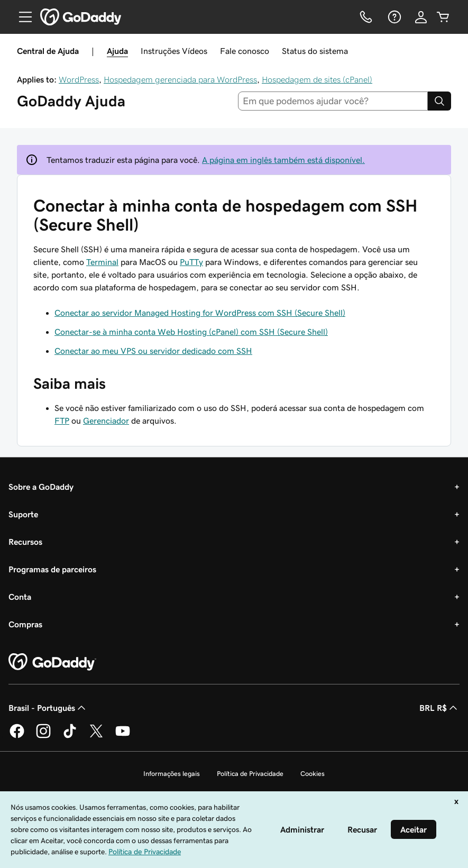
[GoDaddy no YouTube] (123, 736)
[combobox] (333, 101)
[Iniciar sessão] (421, 17)
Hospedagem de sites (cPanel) (317, 79)
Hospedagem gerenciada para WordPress (180, 79)
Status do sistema (315, 51)
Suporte (23, 514)
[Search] (439, 101)
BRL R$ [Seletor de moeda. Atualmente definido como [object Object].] (439, 708)
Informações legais (172, 774)
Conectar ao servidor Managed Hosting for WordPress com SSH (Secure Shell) (200, 313)
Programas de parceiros (52, 569)
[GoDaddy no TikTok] (70, 736)
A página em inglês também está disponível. (283, 160)
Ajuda (117, 51)
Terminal (102, 262)
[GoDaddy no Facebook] (17, 736)
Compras (25, 624)
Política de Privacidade (250, 774)
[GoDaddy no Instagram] (43, 736)
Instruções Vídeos (174, 51)
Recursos (25, 542)
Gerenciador (106, 421)
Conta (20, 597)
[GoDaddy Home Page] (52, 662)
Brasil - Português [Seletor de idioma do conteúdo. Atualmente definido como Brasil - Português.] (48, 708)
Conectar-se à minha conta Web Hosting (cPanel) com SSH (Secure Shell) (191, 332)
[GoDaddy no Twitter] (96, 736)
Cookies (313, 774)
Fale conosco (245, 51)
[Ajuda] (393, 17)
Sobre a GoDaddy (41, 487)
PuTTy (191, 262)
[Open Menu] (21, 17)
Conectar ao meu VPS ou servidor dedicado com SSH (153, 351)
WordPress (79, 79)
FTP (62, 421)
